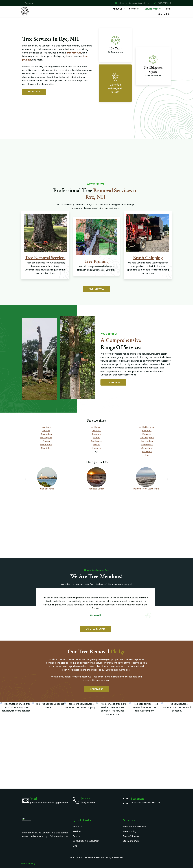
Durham (46, 431)
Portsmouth (147, 445)
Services (135, 9)
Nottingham (46, 438)
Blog (168, 9)
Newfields (46, 448)
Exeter (96, 445)
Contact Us (164, 14)
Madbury (46, 427)
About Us (119, 9)
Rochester (96, 441)
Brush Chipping (148, 258)
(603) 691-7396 (88, 763)
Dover (96, 438)
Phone (85, 759)
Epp (46, 441)
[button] (25, 479)
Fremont (147, 431)
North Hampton (147, 427)
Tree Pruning (96, 261)
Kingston (147, 434)
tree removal (74, 53)
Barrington (46, 434)
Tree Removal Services (45, 258)
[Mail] (26, 760)
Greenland (147, 448)
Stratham (147, 452)
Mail (34, 759)
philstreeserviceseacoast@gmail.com (49, 763)
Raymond (96, 434)
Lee (147, 455)
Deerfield (96, 431)
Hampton (96, 448)
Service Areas (153, 9)
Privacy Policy (28, 864)
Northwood (96, 427)
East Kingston (147, 438)
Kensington (147, 441)
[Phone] (76, 760)
